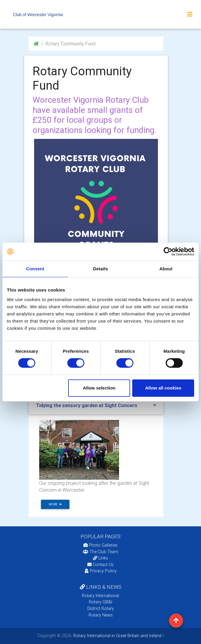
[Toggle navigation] (190, 14)
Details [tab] (100, 269)
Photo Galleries (100, 545)
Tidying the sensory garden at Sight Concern (86, 405)
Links (100, 558)
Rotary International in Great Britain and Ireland (117, 636)
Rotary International (100, 596)
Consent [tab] (35, 269)
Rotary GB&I (100, 602)
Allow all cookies (163, 388)
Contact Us (100, 565)
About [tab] (166, 269)
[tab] (96, 405)
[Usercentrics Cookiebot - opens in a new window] (168, 252)
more (55, 504)
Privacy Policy (101, 571)
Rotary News (101, 615)
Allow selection (99, 388)
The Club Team (100, 552)
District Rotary (101, 608)
